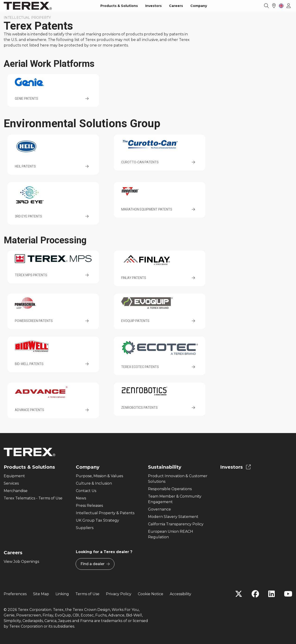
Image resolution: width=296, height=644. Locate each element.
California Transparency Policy (176, 524)
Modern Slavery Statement (173, 517)
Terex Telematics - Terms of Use (33, 498)
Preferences (15, 594)
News (81, 498)
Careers (176, 6)
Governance (159, 509)
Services (11, 483)
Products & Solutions (119, 6)
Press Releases (89, 506)
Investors (153, 6)
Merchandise (16, 491)
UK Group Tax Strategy (97, 520)
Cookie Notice (151, 594)
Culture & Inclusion (94, 483)
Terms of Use (87, 594)
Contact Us (86, 491)
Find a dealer (95, 564)
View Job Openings (21, 562)
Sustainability (165, 467)
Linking (62, 594)
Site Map (41, 594)
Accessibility (180, 594)
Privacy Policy (119, 594)
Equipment (14, 476)
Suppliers (85, 528)
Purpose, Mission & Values (99, 476)
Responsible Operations (170, 489)
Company (199, 6)
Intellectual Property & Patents (105, 513)
